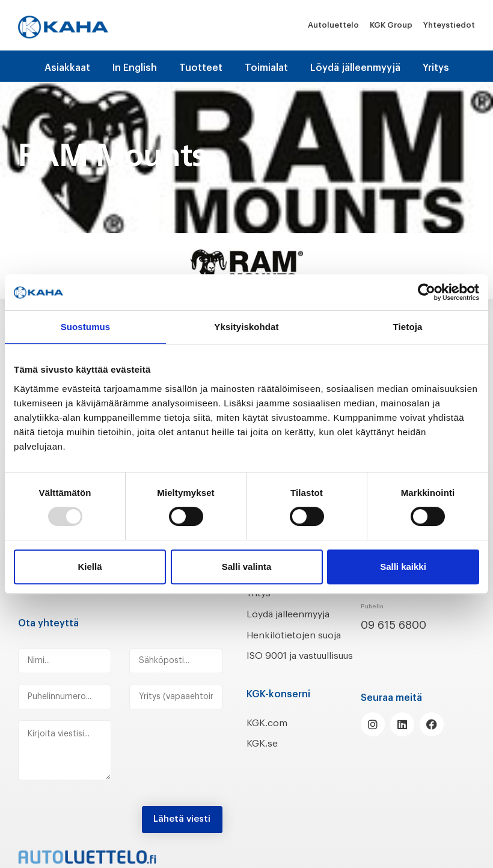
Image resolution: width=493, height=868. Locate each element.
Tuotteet (201, 68)
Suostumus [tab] (86, 327)
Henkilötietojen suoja (302, 635)
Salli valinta (247, 567)
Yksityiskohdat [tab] (246, 327)
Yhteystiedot (449, 25)
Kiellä (90, 567)
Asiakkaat (67, 68)
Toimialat (266, 68)
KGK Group (391, 25)
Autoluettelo (333, 25)
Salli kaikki (403, 567)
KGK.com (270, 738)
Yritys (436, 68)
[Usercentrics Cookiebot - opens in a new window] (427, 292)
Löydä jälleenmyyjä (355, 68)
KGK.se (264, 759)
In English (135, 68)
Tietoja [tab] (408, 327)
